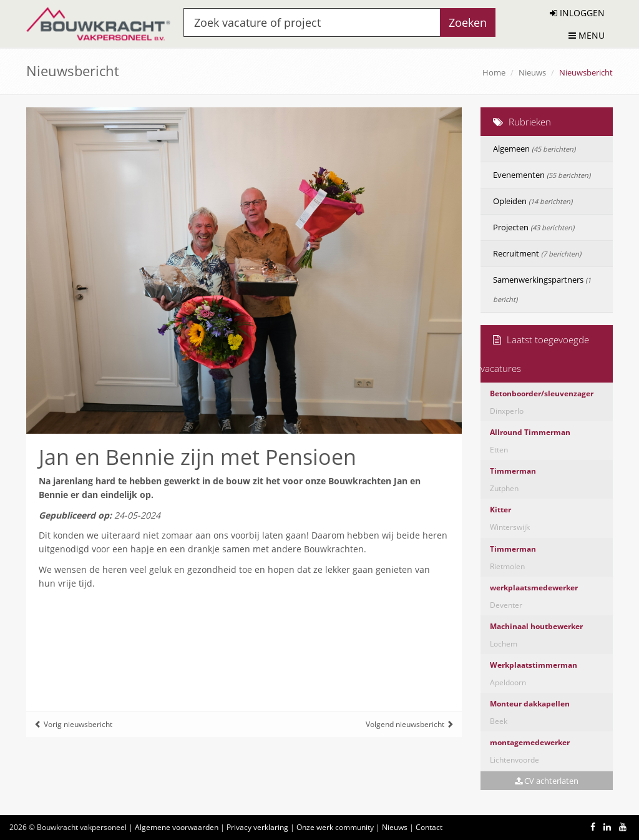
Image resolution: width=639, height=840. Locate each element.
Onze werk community (335, 827)
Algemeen (534, 149)
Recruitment (537, 253)
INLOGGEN (577, 13)
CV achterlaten (547, 781)
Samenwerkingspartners (542, 289)
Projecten (534, 227)
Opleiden (533, 201)
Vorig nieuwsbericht (73, 724)
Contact (429, 827)
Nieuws (532, 72)
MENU (587, 35)
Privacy (257, 827)
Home (494, 72)
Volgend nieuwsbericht (410, 724)
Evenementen (542, 175)
